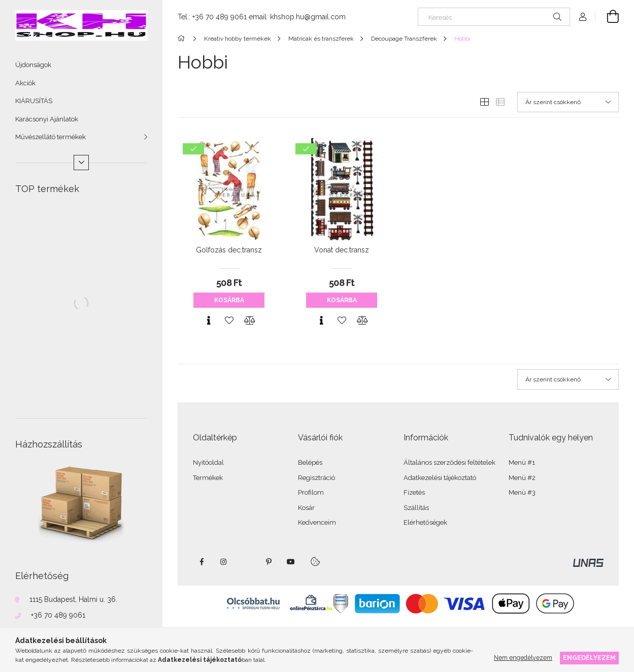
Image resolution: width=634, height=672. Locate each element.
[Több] (81, 163)
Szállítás (416, 508)
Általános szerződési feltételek (449, 462)
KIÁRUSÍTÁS (34, 101)
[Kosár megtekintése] (607, 17)
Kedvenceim (317, 522)
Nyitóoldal (208, 462)
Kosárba (229, 300)
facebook (202, 562)
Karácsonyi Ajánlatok (47, 119)
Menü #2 (522, 478)
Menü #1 (522, 462)
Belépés (310, 462)
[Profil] (583, 17)
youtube (291, 562)
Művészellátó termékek (51, 137)
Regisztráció (316, 478)
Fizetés (414, 492)
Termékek (208, 478)
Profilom (311, 492)
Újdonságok (33, 65)
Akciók (25, 83)
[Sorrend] (568, 102)
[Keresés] (494, 17)
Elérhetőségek (425, 522)
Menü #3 (522, 492)
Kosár (306, 508)
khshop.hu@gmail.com (308, 17)
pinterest (269, 562)
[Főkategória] (183, 39)
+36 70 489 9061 (58, 615)
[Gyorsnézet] (209, 321)
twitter (246, 562)
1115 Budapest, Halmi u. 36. (73, 599)
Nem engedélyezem (523, 658)
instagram (224, 562)
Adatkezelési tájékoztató (440, 478)
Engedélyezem (589, 658)
